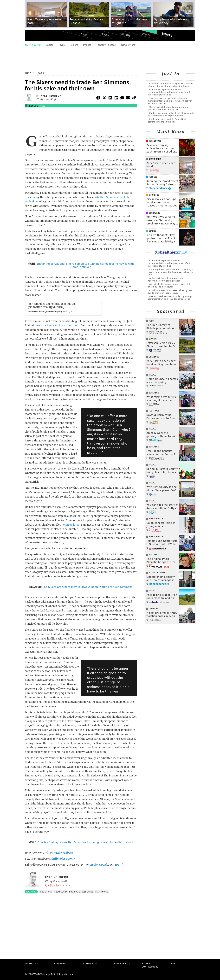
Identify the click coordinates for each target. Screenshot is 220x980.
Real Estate (155, 141)
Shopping (154, 195)
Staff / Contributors (150, 965)
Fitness (153, 177)
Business (154, 393)
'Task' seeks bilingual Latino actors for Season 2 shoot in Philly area (169, 108)
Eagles (50, 45)
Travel (152, 375)
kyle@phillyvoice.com (57, 885)
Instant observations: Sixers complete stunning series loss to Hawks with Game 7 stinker (85, 265)
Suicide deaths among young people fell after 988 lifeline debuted (169, 285)
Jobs (151, 321)
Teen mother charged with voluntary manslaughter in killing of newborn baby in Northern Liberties (170, 101)
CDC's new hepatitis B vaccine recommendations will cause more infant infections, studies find (169, 92)
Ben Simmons (102, 892)
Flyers (62, 45)
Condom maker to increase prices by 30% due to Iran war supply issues (170, 291)
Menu (30, 36)
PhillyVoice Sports (63, 859)
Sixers (74, 45)
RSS (173, 963)
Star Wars (154, 213)
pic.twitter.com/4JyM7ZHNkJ (46, 307)
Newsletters (128, 45)
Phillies (87, 45)
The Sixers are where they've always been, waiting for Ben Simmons (87, 587)
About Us (30, 963)
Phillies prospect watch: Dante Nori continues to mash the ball (167, 120)
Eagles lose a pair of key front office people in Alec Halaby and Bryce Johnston (171, 114)
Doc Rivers (75, 892)
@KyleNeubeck (63, 853)
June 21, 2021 (68, 312)
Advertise (60, 963)
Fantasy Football (106, 45)
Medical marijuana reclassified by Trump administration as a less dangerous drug (170, 297)
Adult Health (156, 519)
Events (146, 34)
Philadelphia (61, 892)
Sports (167, 35)
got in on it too (71, 525)
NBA (42, 106)
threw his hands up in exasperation (56, 326)
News (84, 35)
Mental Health (157, 573)
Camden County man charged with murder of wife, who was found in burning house (171, 85)
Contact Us (90, 963)
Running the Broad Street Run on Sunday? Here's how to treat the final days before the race (170, 272)
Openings (154, 357)
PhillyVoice (47, 36)
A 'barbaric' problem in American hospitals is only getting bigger (166, 279)
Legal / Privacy (122, 963)
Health (105, 34)
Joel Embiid (88, 892)
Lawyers (153, 609)
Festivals (154, 411)
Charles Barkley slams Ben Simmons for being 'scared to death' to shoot (85, 842)
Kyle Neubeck (51, 96)
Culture (125, 34)
